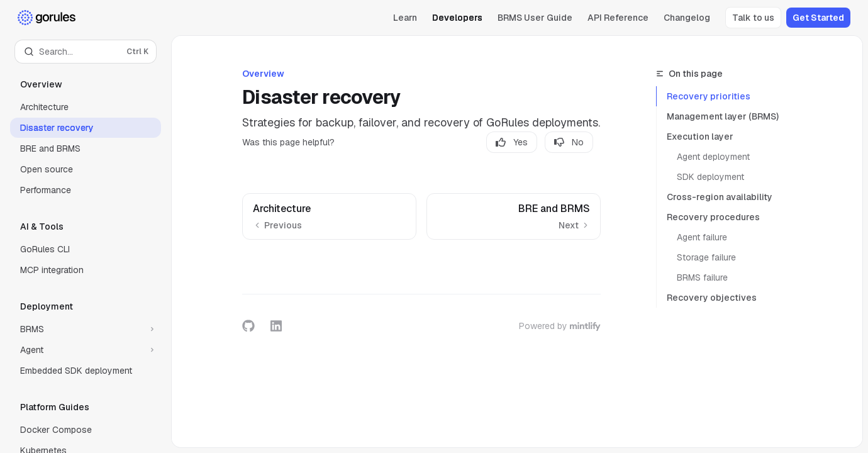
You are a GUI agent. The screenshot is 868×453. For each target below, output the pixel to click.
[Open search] (86, 52)
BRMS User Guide (535, 18)
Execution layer (700, 137)
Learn (405, 18)
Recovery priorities (709, 96)
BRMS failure (702, 277)
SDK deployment (710, 177)
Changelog (687, 18)
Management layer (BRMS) (723, 116)
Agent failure (702, 237)
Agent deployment (713, 157)
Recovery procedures (713, 217)
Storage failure (706, 257)
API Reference (618, 18)
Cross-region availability (720, 197)
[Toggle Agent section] (86, 350)
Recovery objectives (712, 298)
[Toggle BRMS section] (86, 329)
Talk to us (753, 18)
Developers (457, 18)
